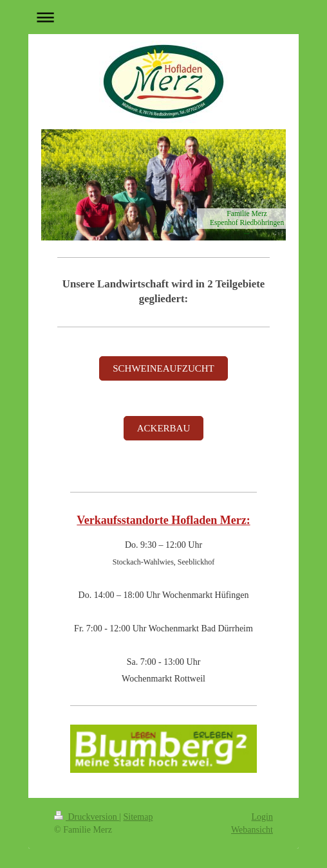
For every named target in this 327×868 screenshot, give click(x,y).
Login (262, 817)
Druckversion (87, 817)
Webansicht (252, 830)
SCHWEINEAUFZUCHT (163, 368)
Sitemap (138, 817)
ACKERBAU (164, 428)
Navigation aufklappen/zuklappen (163, 17)
